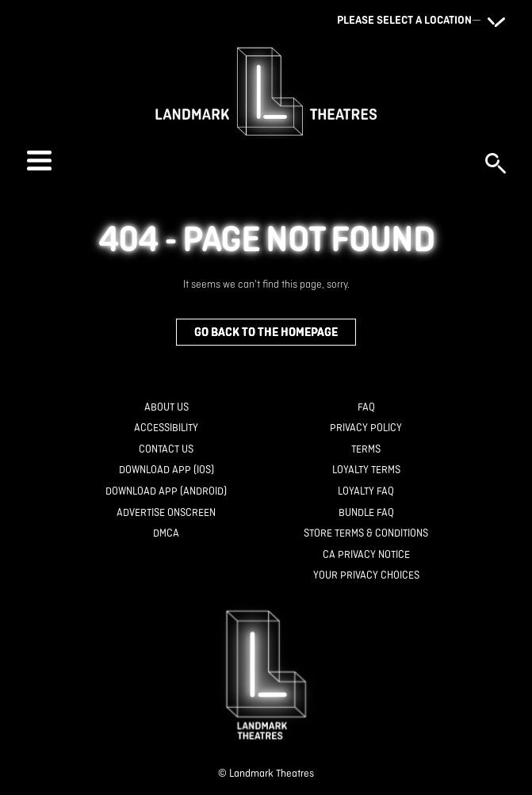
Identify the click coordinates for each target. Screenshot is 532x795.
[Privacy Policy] (366, 428)
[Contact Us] (166, 450)
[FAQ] (366, 408)
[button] (248, 161)
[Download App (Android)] (166, 492)
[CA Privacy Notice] (366, 555)
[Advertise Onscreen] (166, 513)
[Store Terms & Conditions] (366, 534)
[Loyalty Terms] (366, 470)
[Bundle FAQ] (366, 513)
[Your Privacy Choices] (366, 576)
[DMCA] (166, 534)
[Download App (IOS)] (166, 470)
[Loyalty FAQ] (366, 492)
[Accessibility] (166, 428)
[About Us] (166, 408)
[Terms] (366, 450)
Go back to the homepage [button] (266, 332)
